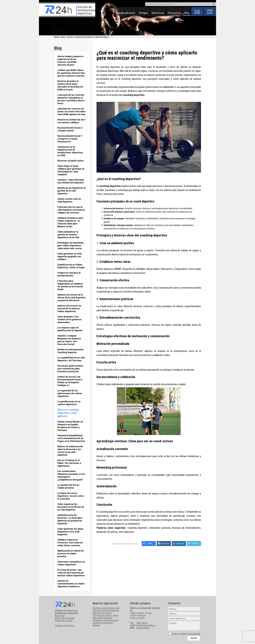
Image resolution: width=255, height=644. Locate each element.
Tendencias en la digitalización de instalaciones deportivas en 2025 (70, 151)
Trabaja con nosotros (65, 626)
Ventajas (143, 13)
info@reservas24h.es (146, 625)
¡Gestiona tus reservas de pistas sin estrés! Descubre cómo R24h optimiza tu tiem (71, 111)
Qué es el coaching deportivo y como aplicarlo (68, 413)
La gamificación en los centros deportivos (69, 403)
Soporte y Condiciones (103, 623)
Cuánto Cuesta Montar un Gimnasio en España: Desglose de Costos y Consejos (70, 426)
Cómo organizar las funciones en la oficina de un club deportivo (71, 507)
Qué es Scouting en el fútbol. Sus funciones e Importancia (69, 463)
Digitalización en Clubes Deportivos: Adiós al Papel (71, 266)
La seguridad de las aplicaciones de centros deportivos (70, 393)
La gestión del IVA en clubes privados (68, 486)
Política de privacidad (65, 618)
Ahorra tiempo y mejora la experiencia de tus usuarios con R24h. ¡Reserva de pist (70, 60)
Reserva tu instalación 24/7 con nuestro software (71, 121)
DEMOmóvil (210, 12)
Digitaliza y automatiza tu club (106, 608)
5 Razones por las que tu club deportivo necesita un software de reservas (71, 210)
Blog (187, 13)
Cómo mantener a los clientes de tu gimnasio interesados (69, 319)
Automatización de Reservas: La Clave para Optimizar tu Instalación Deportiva (70, 519)
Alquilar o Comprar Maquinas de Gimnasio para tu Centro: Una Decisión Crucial (69, 340)
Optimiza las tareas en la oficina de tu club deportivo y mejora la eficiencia (71, 297)
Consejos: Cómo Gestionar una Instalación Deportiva (71, 181)
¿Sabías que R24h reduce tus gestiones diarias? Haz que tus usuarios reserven (71, 73)
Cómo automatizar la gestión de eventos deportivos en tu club (68, 234)
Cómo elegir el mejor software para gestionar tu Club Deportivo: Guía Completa (71, 170)
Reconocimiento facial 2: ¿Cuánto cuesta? (70, 129)
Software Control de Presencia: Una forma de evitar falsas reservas (70, 543)
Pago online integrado (103, 618)
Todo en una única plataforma (106, 611)
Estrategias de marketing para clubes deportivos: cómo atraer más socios (70, 245)
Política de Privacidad (190, 634)
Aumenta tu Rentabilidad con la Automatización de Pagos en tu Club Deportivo (71, 438)
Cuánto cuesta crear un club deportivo (69, 200)
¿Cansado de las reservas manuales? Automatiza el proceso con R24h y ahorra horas (71, 99)
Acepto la (186, 634)
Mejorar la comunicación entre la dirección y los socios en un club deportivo (70, 451)
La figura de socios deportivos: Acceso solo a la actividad (71, 496)
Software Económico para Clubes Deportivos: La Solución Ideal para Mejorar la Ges (70, 222)
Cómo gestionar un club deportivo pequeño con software (69, 256)
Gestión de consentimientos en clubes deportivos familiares (71, 584)
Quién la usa (158, 13)
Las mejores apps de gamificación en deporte (70, 329)
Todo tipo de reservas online (106, 616)
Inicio (57, 37)
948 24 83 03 (142, 623)
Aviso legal (60, 616)
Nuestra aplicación (126, 13)
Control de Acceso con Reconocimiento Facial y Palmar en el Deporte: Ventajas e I (70, 381)
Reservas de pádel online (70, 161)
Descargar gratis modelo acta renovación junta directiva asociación (70, 369)
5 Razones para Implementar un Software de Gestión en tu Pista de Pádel (70, 285)
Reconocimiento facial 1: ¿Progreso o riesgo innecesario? (70, 139)
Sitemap (96, 625)
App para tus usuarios (102, 613)
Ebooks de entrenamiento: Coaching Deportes (71, 351)
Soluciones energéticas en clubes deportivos (71, 563)
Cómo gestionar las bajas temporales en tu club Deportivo (70, 532)
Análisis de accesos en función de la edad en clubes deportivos (69, 308)
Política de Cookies (64, 621)
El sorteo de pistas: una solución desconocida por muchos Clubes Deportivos (71, 573)
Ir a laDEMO (197, 12)
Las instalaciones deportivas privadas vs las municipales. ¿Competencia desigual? (71, 475)
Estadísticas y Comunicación (105, 620)
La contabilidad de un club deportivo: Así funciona (71, 359)
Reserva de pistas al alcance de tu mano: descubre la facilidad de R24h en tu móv (70, 85)
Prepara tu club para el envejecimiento (69, 274)
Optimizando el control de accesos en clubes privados (71, 553)
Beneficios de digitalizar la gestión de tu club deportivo (71, 191)
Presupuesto (174, 13)
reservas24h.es (143, 628)
